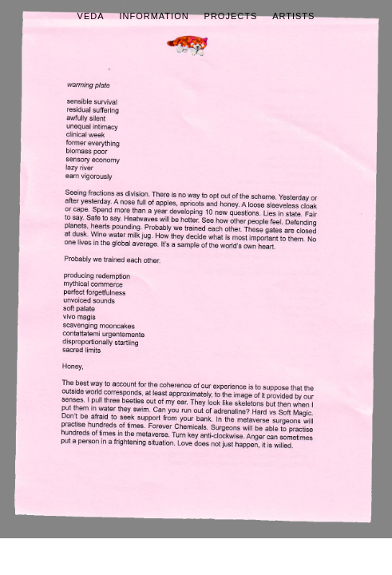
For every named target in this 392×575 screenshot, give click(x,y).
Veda (91, 16)
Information (154, 16)
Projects (231, 16)
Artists (293, 16)
